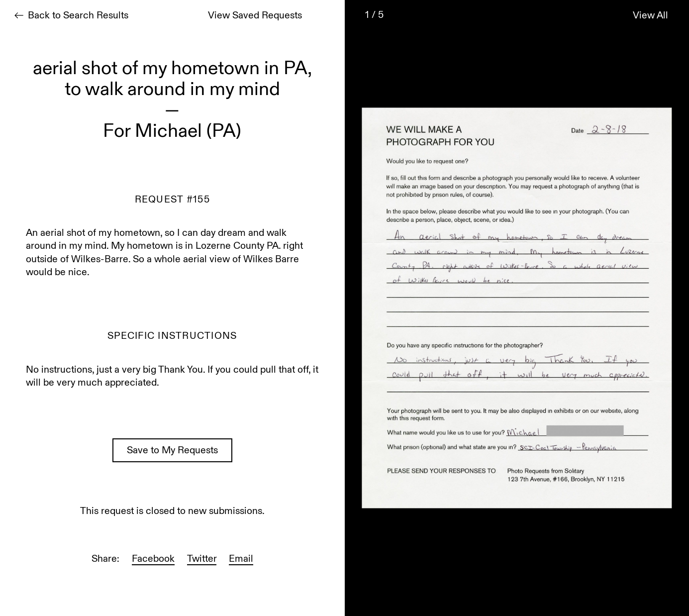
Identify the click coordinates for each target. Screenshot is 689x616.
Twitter (202, 560)
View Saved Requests (255, 16)
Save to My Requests (172, 451)
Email (241, 560)
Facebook (153, 560)
